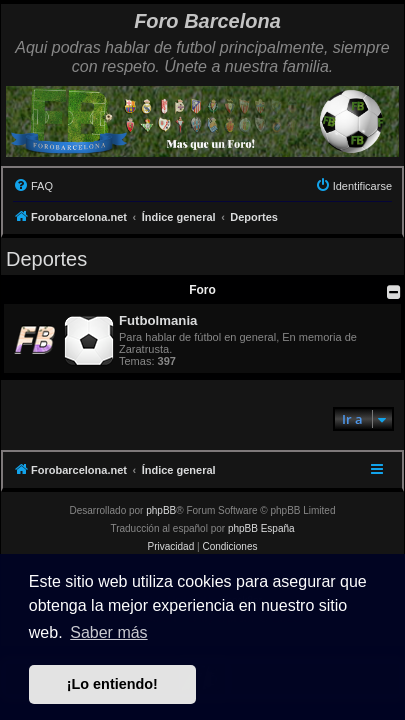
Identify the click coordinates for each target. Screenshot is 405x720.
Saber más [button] (108, 632)
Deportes (46, 259)
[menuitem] (33, 186)
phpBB (161, 510)
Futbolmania (158, 320)
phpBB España (261, 528)
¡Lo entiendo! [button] (112, 684)
